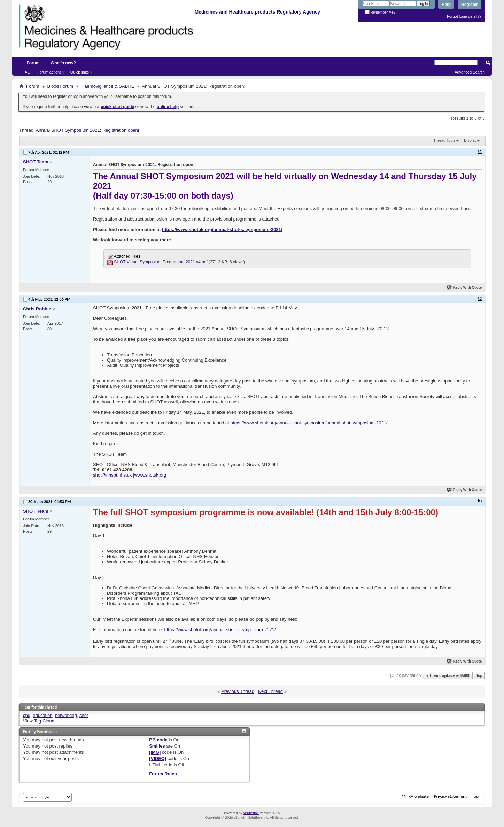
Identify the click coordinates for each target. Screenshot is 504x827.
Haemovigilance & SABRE (108, 86)
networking (66, 715)
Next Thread (270, 691)
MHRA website (415, 796)
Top (479, 676)
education (42, 715)
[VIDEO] (158, 759)
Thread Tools (444, 140)
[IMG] (155, 752)
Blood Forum (60, 86)
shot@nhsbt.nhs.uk (113, 475)
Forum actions (49, 72)
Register (470, 5)
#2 (480, 299)
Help (446, 5)
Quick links (80, 72)
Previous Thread (238, 691)
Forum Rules (163, 774)
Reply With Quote (465, 288)
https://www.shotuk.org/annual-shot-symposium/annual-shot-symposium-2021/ (309, 423)
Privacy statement (450, 796)
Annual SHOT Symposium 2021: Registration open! (88, 130)
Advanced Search (470, 72)
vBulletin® (251, 813)
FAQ (26, 72)
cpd (27, 715)
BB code (158, 740)
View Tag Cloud (39, 721)
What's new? (63, 63)
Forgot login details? (464, 16)
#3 (480, 501)
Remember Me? (380, 12)
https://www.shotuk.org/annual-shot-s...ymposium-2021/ (222, 229)
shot (84, 715)
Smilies (157, 746)
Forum (33, 63)
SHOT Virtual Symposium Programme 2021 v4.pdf (161, 262)
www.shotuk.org (150, 475)
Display (470, 140)
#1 (480, 152)
